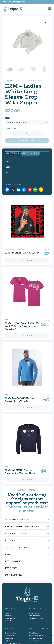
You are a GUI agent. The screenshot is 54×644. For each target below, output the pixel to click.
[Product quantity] (27, 133)
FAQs (8, 553)
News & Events (10, 617)
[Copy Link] (41, 188)
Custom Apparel (17, 519)
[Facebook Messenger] (24, 188)
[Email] (35, 188)
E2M (24, 80)
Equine (10, 539)
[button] (45, 23)
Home (8, 80)
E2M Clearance (35, 80)
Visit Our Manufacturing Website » (14, 2)
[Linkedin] (19, 188)
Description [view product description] (12, 153)
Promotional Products (22, 525)
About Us (8, 615)
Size (7, 118)
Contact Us (13, 574)
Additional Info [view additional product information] (30, 153)
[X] (13, 188)
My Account (14, 560)
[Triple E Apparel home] (13, 9)
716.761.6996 (33, 640)
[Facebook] (7, 188)
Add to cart (27, 141)
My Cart (11, 567)
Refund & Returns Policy (13, 642)
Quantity (10, 129)
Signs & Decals (16, 532)
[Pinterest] (30, 188)
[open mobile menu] (50, 9)
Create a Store (10, 634)
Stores (16, 80)
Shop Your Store (17, 546)
